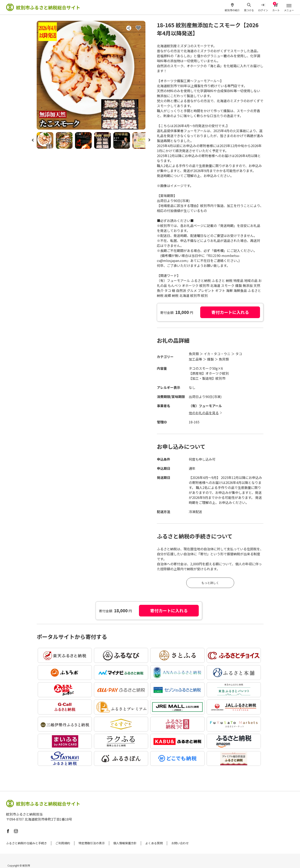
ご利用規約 (63, 843)
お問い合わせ (180, 843)
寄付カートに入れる (230, 312)
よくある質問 (154, 843)
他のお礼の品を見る (204, 413)
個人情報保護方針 (125, 843)
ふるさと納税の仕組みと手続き (26, 843)
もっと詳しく (210, 583)
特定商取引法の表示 (92, 843)
